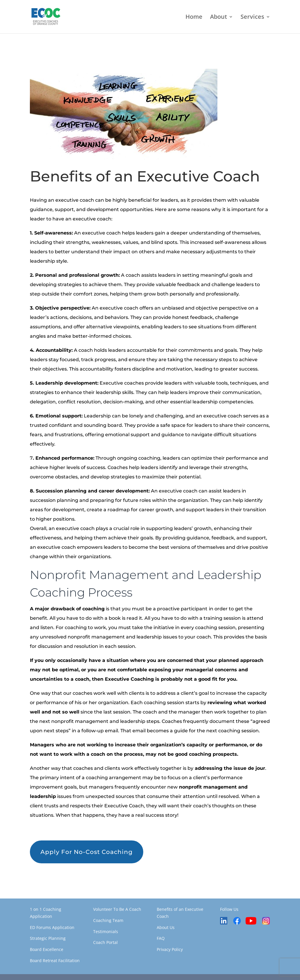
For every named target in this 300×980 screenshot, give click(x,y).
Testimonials (106, 931)
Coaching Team (108, 920)
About (219, 18)
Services (252, 18)
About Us (166, 927)
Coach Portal (105, 942)
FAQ (161, 938)
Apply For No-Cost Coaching (87, 852)
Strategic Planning (48, 938)
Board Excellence (47, 949)
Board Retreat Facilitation (55, 961)
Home (194, 18)
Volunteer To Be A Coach (117, 909)
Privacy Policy (170, 949)
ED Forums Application (52, 927)
